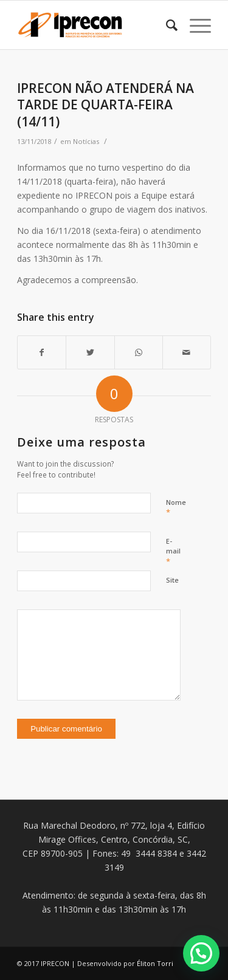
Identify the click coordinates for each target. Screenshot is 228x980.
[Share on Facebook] (42, 352)
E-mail (173, 552)
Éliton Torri (155, 963)
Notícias (86, 141)
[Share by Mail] (187, 352)
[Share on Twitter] (90, 352)
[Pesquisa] (166, 25)
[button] (201, 953)
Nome (176, 508)
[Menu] (194, 25)
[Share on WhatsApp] (139, 352)
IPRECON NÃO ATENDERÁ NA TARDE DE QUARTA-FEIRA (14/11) (105, 105)
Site (172, 580)
